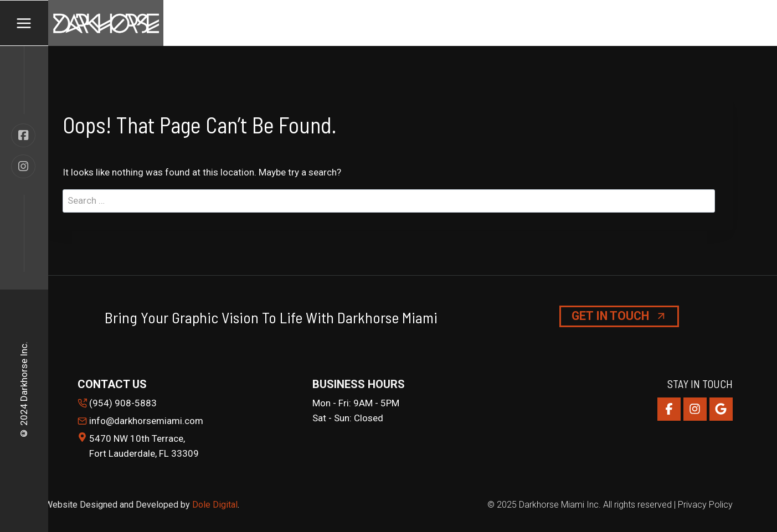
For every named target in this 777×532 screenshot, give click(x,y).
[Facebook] (669, 409)
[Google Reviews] (721, 409)
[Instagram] (695, 409)
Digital (225, 505)
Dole (202, 505)
